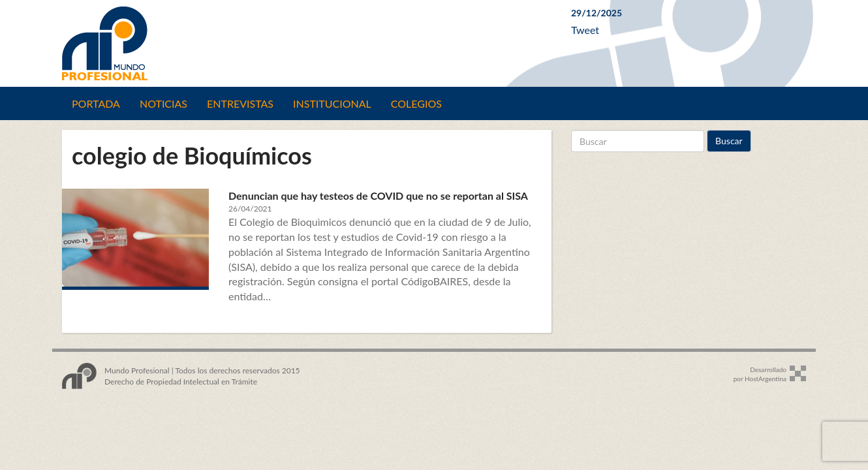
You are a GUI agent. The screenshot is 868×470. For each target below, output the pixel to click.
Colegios (416, 103)
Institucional (332, 103)
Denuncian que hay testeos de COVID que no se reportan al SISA (378, 196)
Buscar (729, 141)
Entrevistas (240, 103)
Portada (96, 103)
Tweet (585, 30)
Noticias (163, 103)
